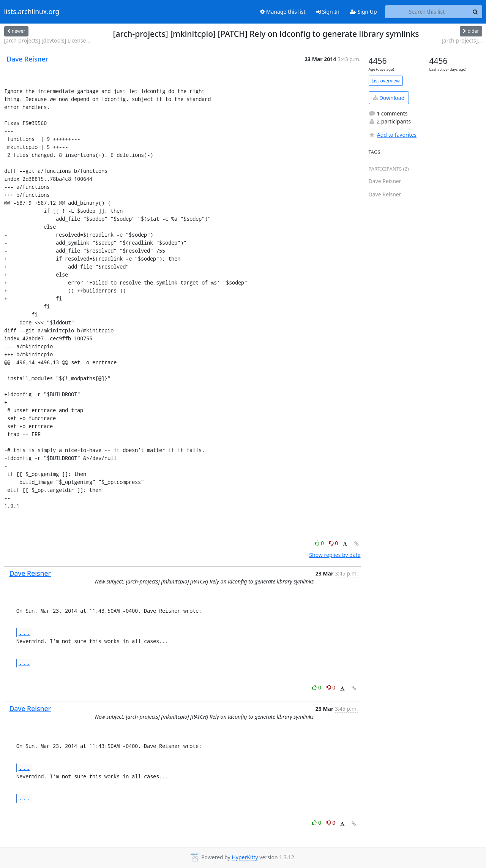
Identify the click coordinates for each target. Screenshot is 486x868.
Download (389, 98)
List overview (386, 81)
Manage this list (283, 12)
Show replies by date (335, 555)
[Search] (475, 12)
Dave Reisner (28, 59)
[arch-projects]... (462, 40)
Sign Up (364, 12)
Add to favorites (393, 135)
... (24, 632)
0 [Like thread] (320, 543)
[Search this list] (427, 12)
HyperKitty (245, 858)
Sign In (328, 12)
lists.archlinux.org (32, 12)
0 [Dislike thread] (334, 543)
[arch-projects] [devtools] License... (47, 40)
